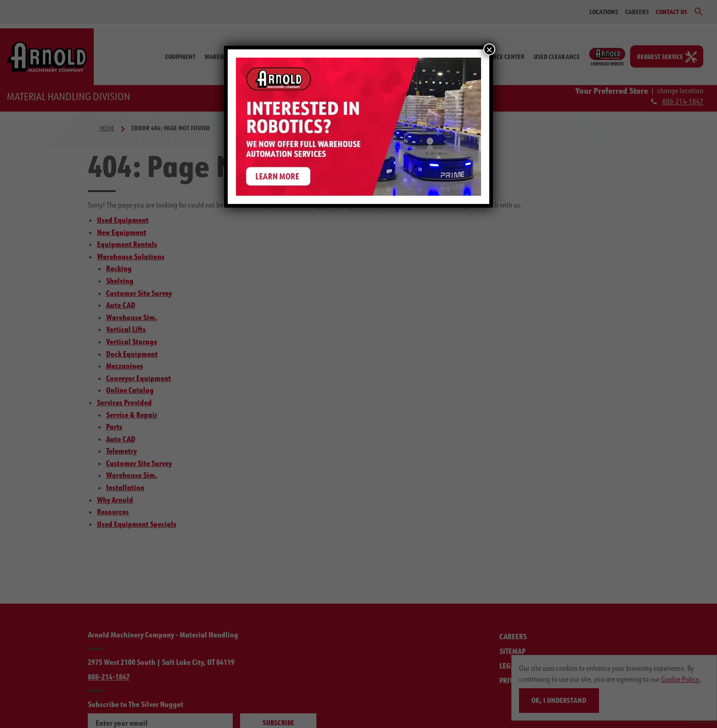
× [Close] (489, 49)
